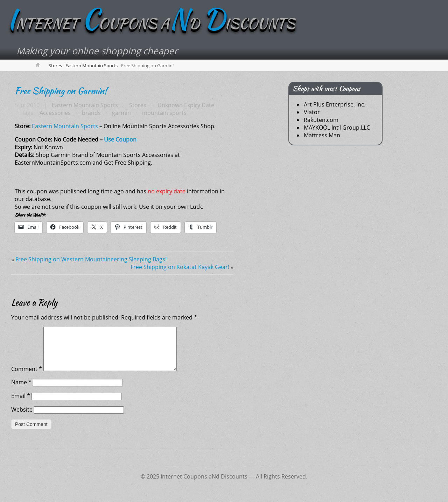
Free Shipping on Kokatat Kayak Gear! (180, 267)
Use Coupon (120, 139)
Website (22, 418)
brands (91, 113)
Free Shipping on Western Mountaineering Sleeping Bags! (91, 259)
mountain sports (164, 113)
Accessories (55, 113)
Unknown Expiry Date (186, 105)
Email (21, 404)
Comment (27, 377)
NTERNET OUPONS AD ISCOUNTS (151, 23)
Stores (55, 66)
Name (21, 391)
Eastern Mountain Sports (92, 66)
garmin (121, 113)
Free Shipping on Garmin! (61, 91)
